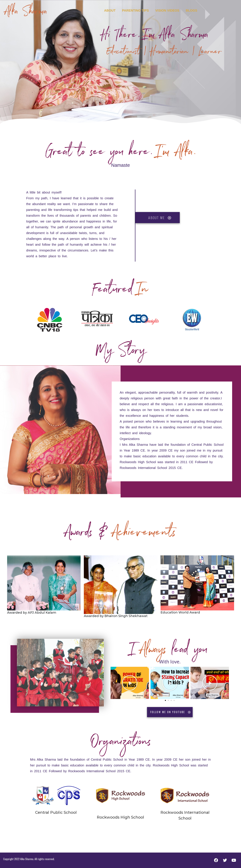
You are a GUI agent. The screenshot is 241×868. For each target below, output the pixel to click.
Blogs (191, 10)
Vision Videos (167, 10)
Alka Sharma (26, 13)
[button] (165, 700)
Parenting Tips (135, 10)
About (110, 10)
